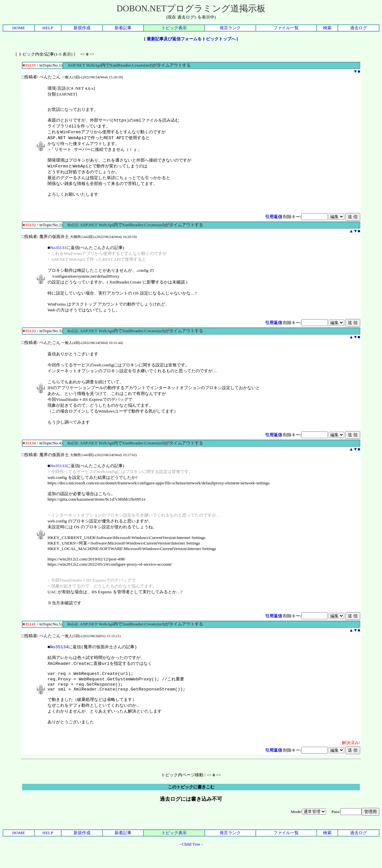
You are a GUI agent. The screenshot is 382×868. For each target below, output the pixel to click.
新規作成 (82, 28)
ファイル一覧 (286, 28)
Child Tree (191, 861)
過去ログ (359, 28)
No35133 (58, 473)
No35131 (58, 255)
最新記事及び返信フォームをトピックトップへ (191, 39)
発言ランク (230, 28)
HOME (19, 28)
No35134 (59, 654)
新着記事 (123, 28)
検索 (327, 28)
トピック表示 (174, 28)
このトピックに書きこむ (191, 803)
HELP (48, 28)
